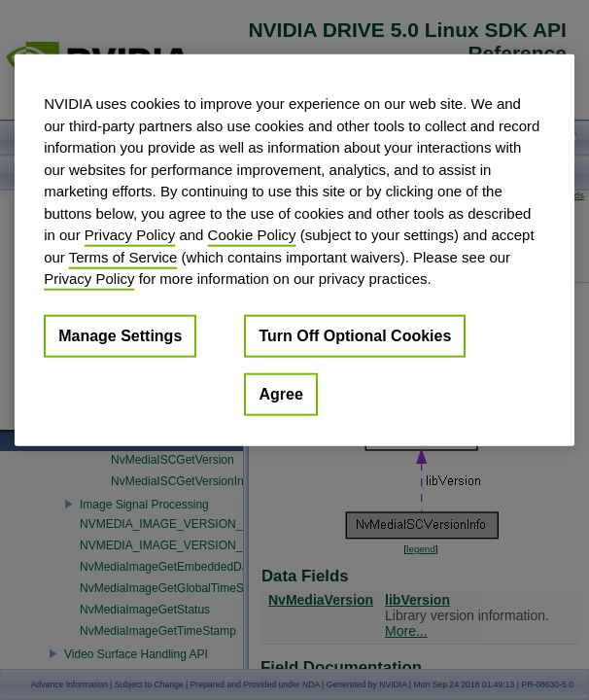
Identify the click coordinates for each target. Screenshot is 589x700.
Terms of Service (123, 256)
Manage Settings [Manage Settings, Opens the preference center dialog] (120, 335)
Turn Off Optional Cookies (355, 335)
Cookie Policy (252, 235)
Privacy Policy (130, 235)
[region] (294, 250)
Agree (280, 393)
